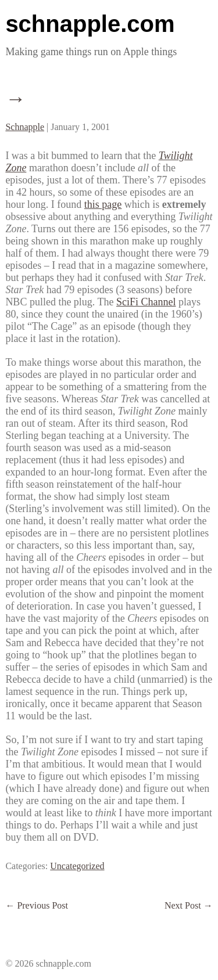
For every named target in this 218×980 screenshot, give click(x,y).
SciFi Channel (146, 302)
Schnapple (25, 127)
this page (103, 204)
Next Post (189, 905)
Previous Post (37, 905)
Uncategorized (77, 866)
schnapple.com (90, 24)
